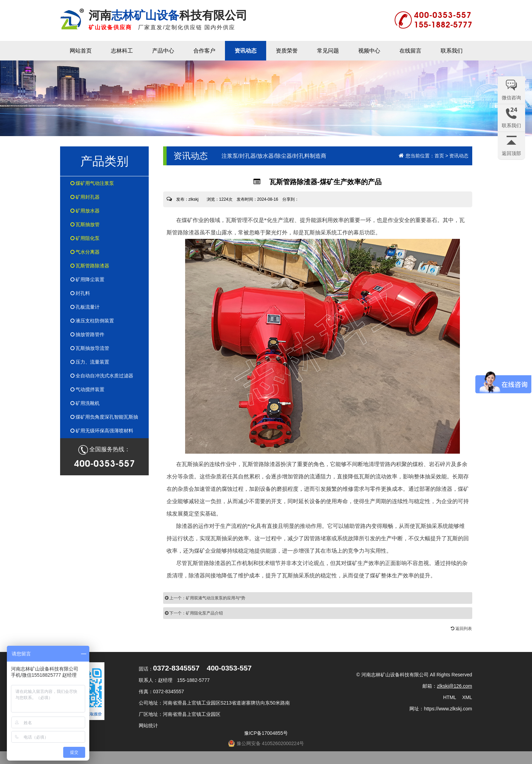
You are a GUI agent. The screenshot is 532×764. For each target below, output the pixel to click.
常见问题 (328, 51)
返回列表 (461, 629)
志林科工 (122, 51)
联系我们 (452, 51)
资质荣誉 (287, 51)
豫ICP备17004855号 (266, 733)
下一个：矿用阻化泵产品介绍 (194, 613)
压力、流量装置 (90, 362)
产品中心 (163, 51)
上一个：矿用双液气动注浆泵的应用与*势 (205, 598)
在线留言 (410, 51)
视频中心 (369, 51)
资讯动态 (246, 51)
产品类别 (104, 161)
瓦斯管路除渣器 (90, 266)
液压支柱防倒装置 (92, 321)
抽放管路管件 (88, 334)
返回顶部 (511, 153)
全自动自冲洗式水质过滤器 (102, 376)
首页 (439, 156)
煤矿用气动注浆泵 (92, 183)
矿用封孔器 (85, 197)
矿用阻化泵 (85, 238)
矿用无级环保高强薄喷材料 (102, 431)
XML (467, 697)
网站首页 (81, 51)
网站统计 (148, 726)
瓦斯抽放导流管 (90, 348)
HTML (450, 697)
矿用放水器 (85, 211)
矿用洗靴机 (85, 403)
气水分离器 (85, 252)
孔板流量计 (85, 307)
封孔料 (80, 293)
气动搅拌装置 (88, 389)
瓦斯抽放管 (85, 224)
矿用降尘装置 (88, 279)
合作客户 (204, 51)
